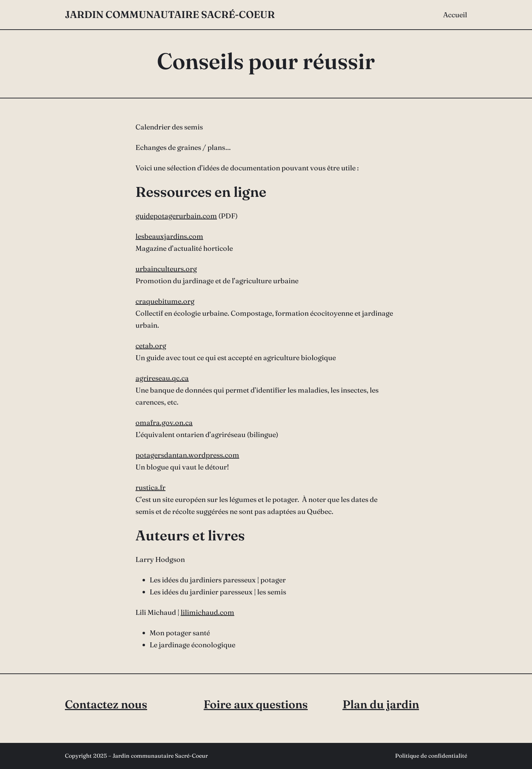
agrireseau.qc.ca (162, 378)
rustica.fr (150, 487)
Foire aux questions (256, 704)
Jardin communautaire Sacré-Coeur (170, 14)
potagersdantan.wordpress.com (187, 455)
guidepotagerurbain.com (176, 216)
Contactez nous (106, 704)
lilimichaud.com (207, 612)
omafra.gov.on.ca (164, 422)
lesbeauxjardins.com (169, 236)
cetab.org (151, 346)
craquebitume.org (165, 301)
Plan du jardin (381, 704)
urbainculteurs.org (166, 269)
